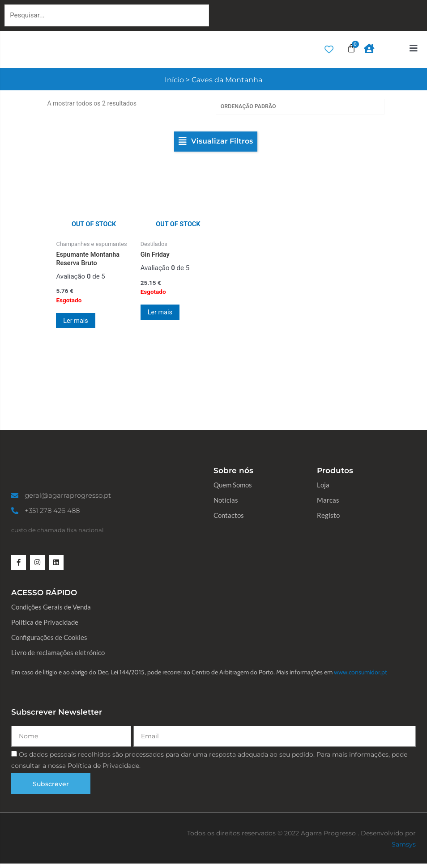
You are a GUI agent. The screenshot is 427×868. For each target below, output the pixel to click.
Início (174, 80)
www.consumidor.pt (361, 677)
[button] (216, 142)
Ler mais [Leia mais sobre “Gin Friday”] (162, 313)
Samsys (404, 848)
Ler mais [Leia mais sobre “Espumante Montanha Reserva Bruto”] (78, 322)
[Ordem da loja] (300, 107)
